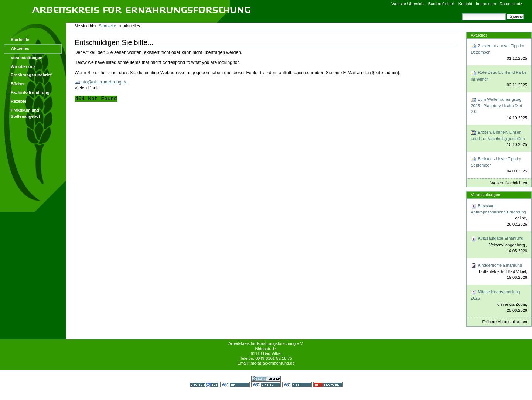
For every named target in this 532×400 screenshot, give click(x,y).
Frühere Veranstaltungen (505, 322)
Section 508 (204, 385)
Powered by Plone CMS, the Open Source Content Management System (266, 379)
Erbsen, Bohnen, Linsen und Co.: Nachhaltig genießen (499, 139)
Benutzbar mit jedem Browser (328, 385)
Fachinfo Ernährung (30, 92)
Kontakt (465, 4)
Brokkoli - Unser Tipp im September (499, 165)
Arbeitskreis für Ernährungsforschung (141, 10)
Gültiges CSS (297, 385)
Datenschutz (511, 4)
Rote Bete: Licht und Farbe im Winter (499, 79)
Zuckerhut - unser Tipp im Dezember (499, 52)
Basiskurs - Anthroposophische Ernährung (499, 215)
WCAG (235, 385)
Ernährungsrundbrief (31, 75)
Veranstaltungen (27, 58)
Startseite (20, 40)
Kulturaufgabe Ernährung (499, 245)
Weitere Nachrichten (509, 183)
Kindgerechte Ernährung (499, 272)
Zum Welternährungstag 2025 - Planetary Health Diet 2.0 (499, 109)
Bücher (18, 84)
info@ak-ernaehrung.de (104, 82)
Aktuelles (20, 48)
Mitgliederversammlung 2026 (499, 301)
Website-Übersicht (408, 4)
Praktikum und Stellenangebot (25, 113)
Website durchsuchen (462, 13)
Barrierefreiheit (441, 4)
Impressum (486, 4)
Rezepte (18, 101)
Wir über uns (23, 66)
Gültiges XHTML (266, 385)
